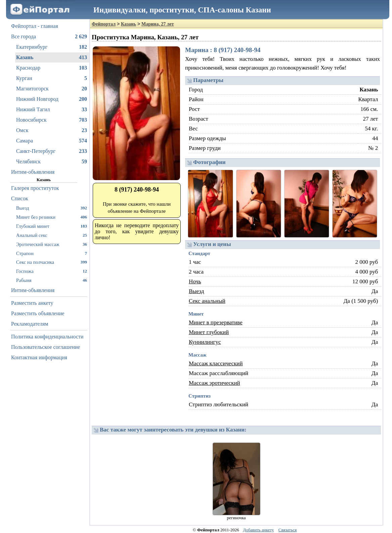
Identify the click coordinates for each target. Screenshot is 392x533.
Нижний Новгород (52, 99)
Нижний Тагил (52, 110)
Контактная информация (39, 357)
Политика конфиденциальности (47, 337)
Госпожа (52, 271)
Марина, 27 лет (158, 24)
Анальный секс (52, 235)
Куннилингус (205, 342)
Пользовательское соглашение (46, 347)
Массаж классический (216, 363)
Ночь (195, 281)
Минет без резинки (52, 217)
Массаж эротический (214, 383)
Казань (52, 57)
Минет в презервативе (216, 322)
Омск (52, 130)
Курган (52, 78)
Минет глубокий (209, 332)
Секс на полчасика (52, 262)
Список (20, 198)
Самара (52, 141)
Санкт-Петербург (52, 151)
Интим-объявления (33, 172)
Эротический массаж (52, 244)
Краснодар (52, 68)
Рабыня (52, 280)
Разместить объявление (38, 313)
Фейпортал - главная (35, 26)
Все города (49, 37)
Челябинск (52, 162)
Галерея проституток (35, 188)
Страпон (52, 253)
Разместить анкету (32, 303)
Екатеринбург (52, 47)
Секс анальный (207, 301)
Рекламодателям (30, 324)
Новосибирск (52, 120)
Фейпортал (104, 24)
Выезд (52, 208)
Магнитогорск (52, 89)
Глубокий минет (52, 226)
